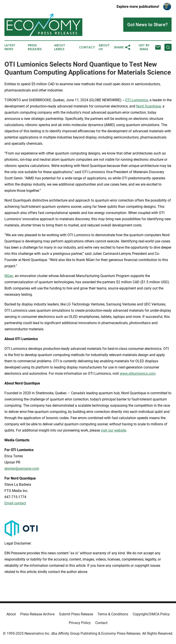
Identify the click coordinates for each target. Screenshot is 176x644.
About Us (104, 47)
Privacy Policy (80, 623)
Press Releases (35, 47)
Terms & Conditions (113, 614)
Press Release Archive (37, 614)
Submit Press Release (76, 614)
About (11, 614)
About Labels (60, 47)
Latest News (10, 47)
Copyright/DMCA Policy (151, 614)
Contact (87, 47)
